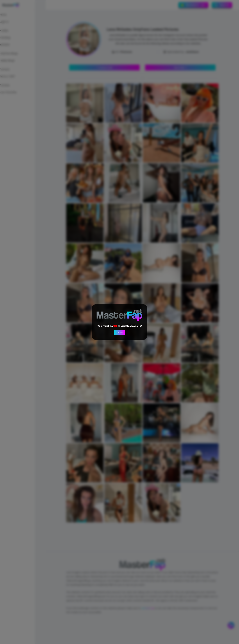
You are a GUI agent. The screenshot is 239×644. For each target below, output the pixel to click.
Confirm (119, 333)
